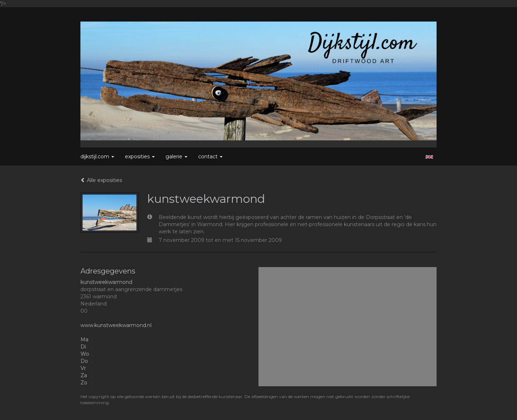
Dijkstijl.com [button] (97, 157)
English (429, 157)
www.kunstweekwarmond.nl (116, 325)
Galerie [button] (176, 157)
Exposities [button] (140, 157)
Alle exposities (101, 180)
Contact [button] (210, 157)
